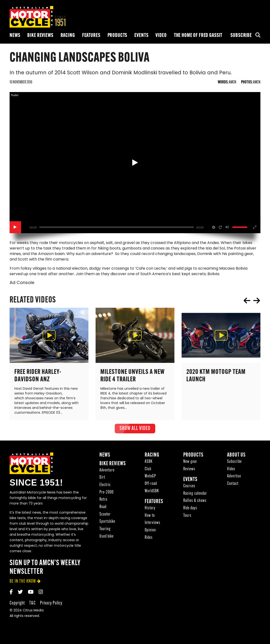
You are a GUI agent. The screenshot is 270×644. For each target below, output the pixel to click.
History (150, 510)
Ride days (190, 510)
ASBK (149, 464)
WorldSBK (152, 493)
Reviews (189, 471)
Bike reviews (40, 36)
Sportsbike (107, 524)
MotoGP (150, 479)
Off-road (151, 486)
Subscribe (241, 36)
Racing (68, 36)
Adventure (107, 472)
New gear (190, 464)
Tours (187, 518)
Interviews (152, 525)
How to (150, 518)
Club (148, 471)
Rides (149, 540)
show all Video (135, 431)
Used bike (106, 539)
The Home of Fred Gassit (198, 36)
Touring (105, 531)
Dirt (102, 480)
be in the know (23, 583)
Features (91, 36)
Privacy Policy (51, 605)
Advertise (234, 479)
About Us (236, 457)
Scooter (105, 517)
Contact (233, 486)
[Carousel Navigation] (252, 303)
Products (118, 36)
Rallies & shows (195, 503)
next (257, 303)
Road (103, 509)
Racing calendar (195, 496)
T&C (32, 605)
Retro (103, 502)
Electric (105, 487)
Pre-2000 (106, 495)
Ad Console (22, 285)
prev (247, 303)
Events (141, 36)
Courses (189, 488)
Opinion (150, 532)
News (15, 36)
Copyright (17, 605)
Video (161, 36)
